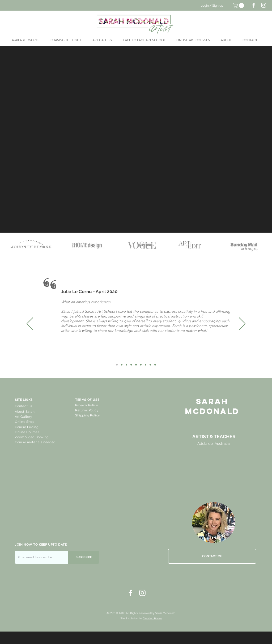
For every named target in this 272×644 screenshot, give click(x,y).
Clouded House (152, 618)
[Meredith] (141, 365)
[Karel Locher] (146, 365)
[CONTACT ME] (212, 556)
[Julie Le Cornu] (117, 365)
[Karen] (122, 365)
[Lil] (126, 365)
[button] (239, 5)
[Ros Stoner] (131, 365)
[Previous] (30, 324)
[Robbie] (155, 365)
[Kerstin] (150, 365)
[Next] (242, 324)
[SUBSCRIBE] (84, 557)
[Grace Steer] (136, 365)
